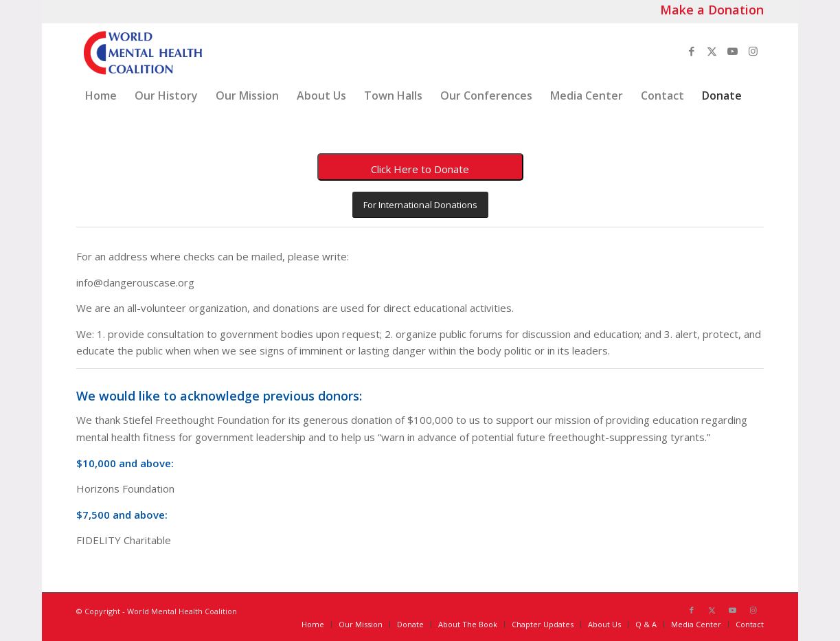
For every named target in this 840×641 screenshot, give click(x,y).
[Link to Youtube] (733, 51)
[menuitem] (101, 95)
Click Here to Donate (420, 169)
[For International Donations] (420, 205)
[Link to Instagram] (753, 51)
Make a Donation (712, 10)
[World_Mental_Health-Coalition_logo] (141, 51)
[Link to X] (712, 51)
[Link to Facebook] (692, 51)
